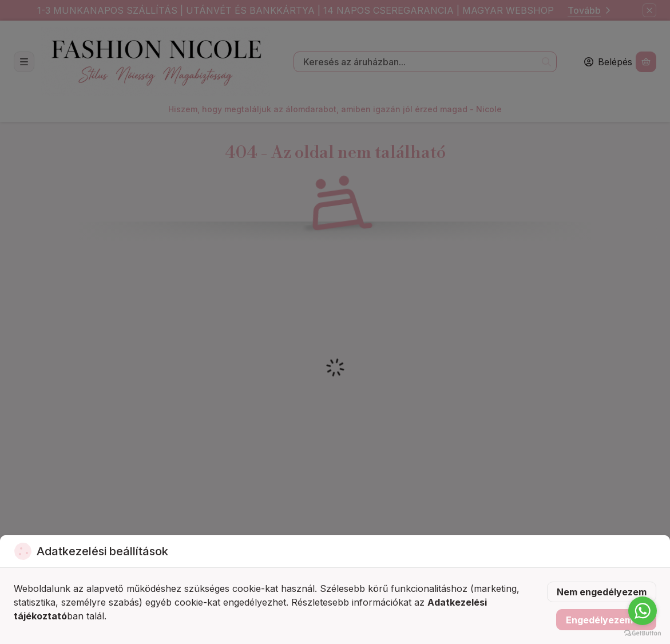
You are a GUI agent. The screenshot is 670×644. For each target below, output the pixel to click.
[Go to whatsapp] (643, 611)
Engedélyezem (606, 620)
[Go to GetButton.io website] (643, 633)
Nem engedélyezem (602, 592)
